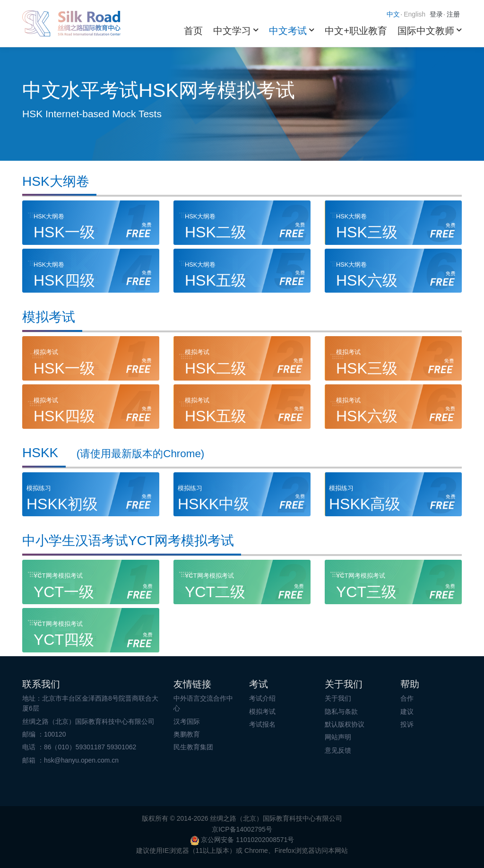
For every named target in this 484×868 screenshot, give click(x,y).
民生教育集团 (193, 747)
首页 (193, 31)
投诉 (407, 724)
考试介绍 (262, 698)
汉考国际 (187, 721)
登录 (436, 14)
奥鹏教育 (187, 734)
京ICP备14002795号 (242, 829)
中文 (393, 14)
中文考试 (288, 31)
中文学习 (232, 31)
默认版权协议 (345, 724)
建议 (407, 712)
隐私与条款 (341, 712)
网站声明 (338, 737)
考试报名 (262, 724)
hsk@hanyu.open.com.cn (81, 760)
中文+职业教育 (356, 31)
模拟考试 (262, 712)
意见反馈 (338, 750)
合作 (407, 698)
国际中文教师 (426, 31)
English (415, 14)
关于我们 (338, 698)
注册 (453, 14)
